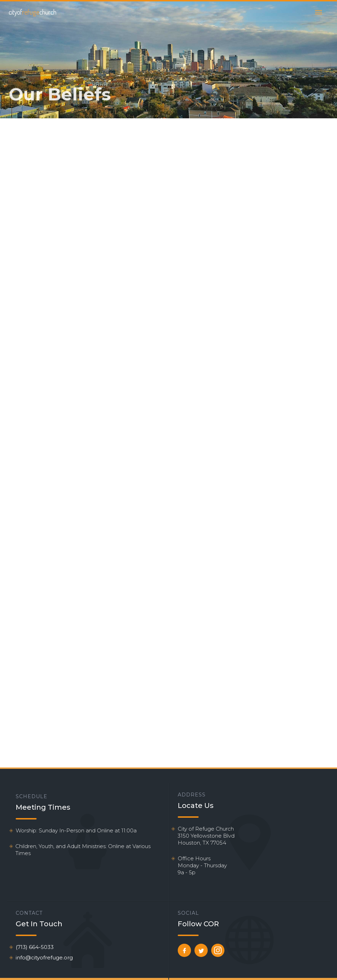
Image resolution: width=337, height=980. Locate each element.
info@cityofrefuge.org (44, 957)
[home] (33, 12)
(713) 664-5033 (35, 947)
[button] (319, 12)
